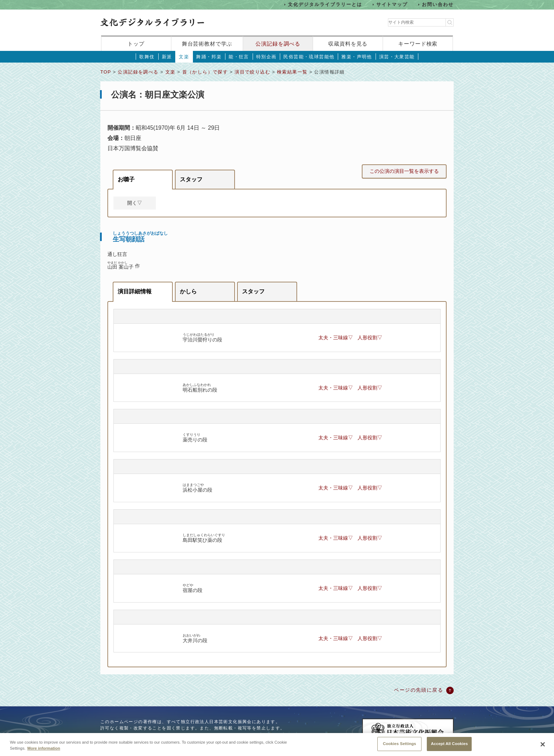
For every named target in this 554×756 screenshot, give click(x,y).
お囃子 (126, 179)
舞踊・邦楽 (209, 57)
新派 (167, 57)
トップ (136, 44)
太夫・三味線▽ (336, 338)
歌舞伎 (147, 57)
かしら (188, 291)
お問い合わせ (438, 4)
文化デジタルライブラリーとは (325, 4)
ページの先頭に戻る (419, 690)
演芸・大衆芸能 (397, 57)
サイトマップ (392, 4)
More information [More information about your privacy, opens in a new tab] (44, 752)
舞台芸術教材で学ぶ (207, 44)
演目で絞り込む (252, 72)
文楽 (184, 57)
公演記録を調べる (278, 44)
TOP (106, 72)
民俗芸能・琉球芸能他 (309, 57)
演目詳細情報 (135, 291)
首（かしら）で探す (205, 72)
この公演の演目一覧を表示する (404, 171)
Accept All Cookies (449, 748)
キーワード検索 (418, 44)
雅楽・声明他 (356, 57)
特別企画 (266, 57)
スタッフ (191, 179)
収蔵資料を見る (348, 44)
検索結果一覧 (292, 72)
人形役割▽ (370, 338)
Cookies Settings (400, 748)
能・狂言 (239, 57)
